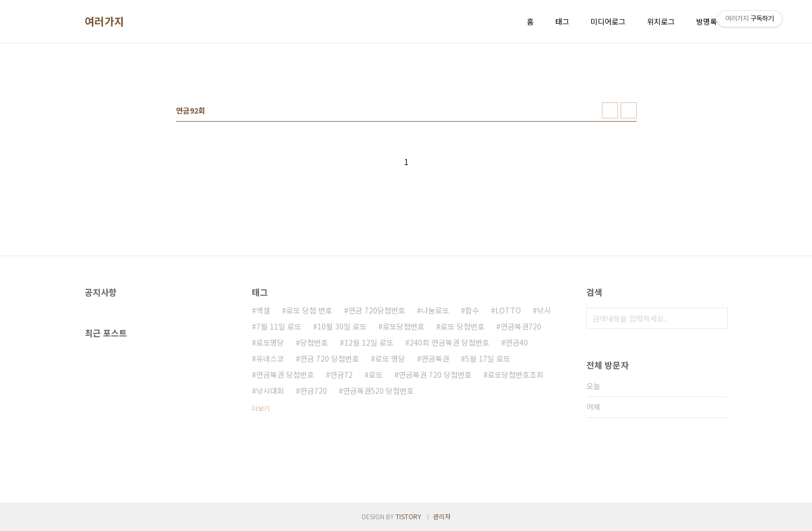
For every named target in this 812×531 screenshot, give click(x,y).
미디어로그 (608, 21)
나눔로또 (435, 310)
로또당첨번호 (404, 326)
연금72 (341, 375)
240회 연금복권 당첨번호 (449, 342)
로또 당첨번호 (463, 326)
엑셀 (263, 310)
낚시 (544, 310)
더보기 (261, 408)
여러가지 (105, 21)
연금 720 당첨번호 (330, 358)
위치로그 (661, 21)
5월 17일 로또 (488, 358)
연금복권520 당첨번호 (378, 391)
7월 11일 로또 (279, 326)
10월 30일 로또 (342, 326)
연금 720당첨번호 (377, 310)
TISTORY (408, 516)
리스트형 (629, 110)
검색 (717, 318)
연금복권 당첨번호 (285, 375)
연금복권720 (521, 326)
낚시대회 (270, 391)
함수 (472, 310)
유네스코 (270, 358)
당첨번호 (314, 342)
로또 (376, 375)
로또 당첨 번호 (309, 310)
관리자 (442, 516)
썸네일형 (610, 110)
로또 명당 (390, 358)
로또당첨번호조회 (516, 375)
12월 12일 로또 (369, 342)
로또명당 (270, 342)
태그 (562, 21)
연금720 (314, 391)
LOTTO (508, 310)
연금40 (517, 342)
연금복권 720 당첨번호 (435, 375)
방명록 (707, 21)
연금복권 (435, 358)
